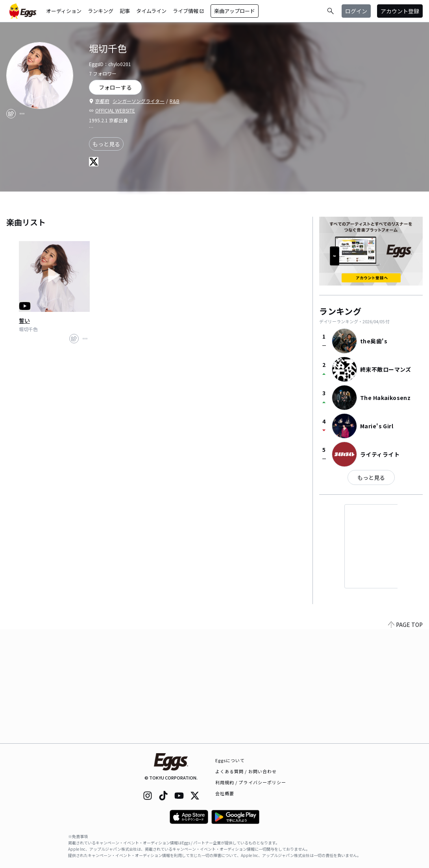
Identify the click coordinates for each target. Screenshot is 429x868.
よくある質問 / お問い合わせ (246, 771)
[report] (22, 114)
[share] (11, 114)
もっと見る (106, 144)
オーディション (64, 11)
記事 (125, 11)
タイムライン (151, 11)
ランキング (101, 11)
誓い (24, 321)
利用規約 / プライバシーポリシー (251, 782)
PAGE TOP (405, 739)
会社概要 (225, 793)
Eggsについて (230, 760)
